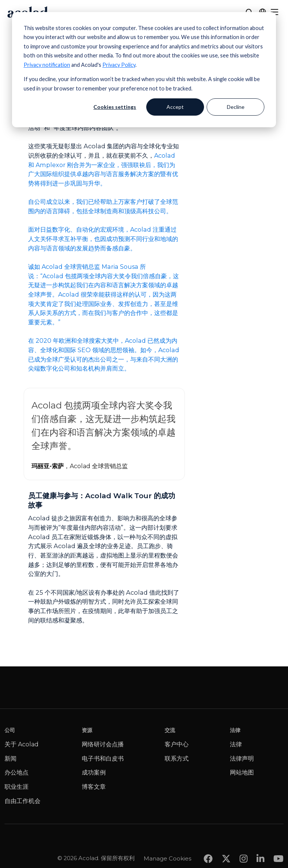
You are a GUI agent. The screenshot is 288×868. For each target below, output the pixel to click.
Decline (236, 107)
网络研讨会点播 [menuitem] (103, 744)
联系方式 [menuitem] (177, 759)
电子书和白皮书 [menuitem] (103, 759)
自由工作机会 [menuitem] (22, 801)
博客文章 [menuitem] (94, 787)
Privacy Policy (119, 65)
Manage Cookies (167, 843)
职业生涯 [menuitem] (16, 787)
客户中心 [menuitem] (177, 744)
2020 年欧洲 (53, 341)
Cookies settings (115, 107)
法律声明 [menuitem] (242, 759)
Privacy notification (47, 65)
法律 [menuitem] (236, 744)
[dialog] (144, 70)
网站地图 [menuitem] (242, 772)
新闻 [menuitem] (10, 759)
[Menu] (274, 12)
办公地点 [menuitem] (16, 772)
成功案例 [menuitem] (94, 772)
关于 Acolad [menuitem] (22, 744)
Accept (175, 107)
